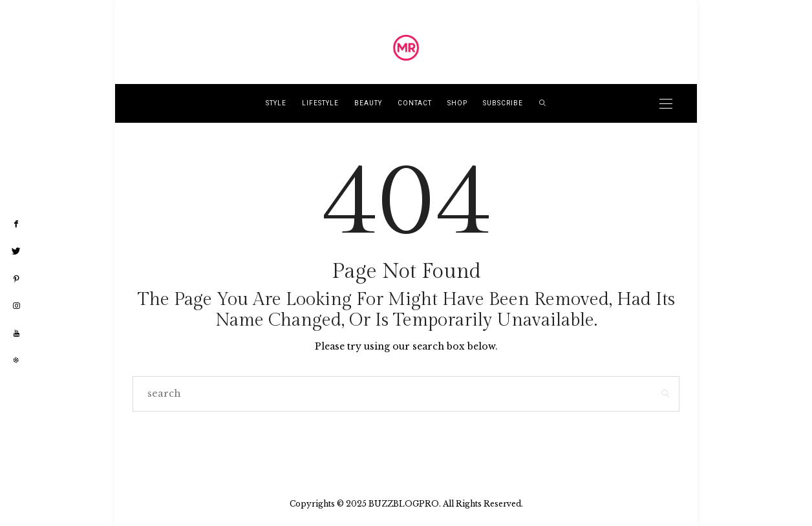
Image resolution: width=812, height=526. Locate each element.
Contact (415, 103)
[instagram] (16, 306)
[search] (543, 103)
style (276, 103)
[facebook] (16, 224)
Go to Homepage (406, 444)
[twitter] (16, 251)
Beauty (368, 103)
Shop (457, 103)
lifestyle (320, 103)
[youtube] (16, 334)
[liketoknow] (16, 361)
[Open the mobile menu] (666, 104)
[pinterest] (16, 279)
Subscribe (503, 103)
